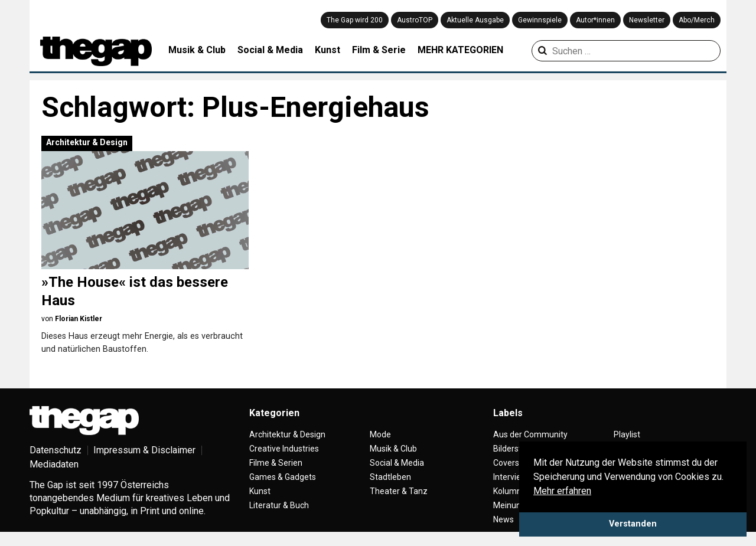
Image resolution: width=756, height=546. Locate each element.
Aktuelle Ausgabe (475, 20)
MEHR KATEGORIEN (460, 50)
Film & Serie (379, 50)
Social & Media (270, 50)
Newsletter (647, 20)
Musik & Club (197, 50)
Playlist (627, 434)
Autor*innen (595, 20)
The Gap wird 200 (355, 20)
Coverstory (514, 463)
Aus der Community (530, 434)
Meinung (509, 505)
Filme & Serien (276, 463)
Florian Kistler (79, 319)
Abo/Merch (697, 20)
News (504, 519)
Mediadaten (54, 464)
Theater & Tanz (399, 491)
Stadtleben (390, 477)
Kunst (328, 50)
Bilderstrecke (518, 449)
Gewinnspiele (540, 20)
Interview (510, 477)
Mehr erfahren (562, 491)
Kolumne (510, 491)
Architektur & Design (87, 142)
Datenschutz (56, 450)
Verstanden (633, 524)
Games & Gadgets (283, 477)
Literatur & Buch (279, 505)
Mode (380, 434)
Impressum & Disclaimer (144, 450)
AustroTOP (415, 20)
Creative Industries (284, 449)
